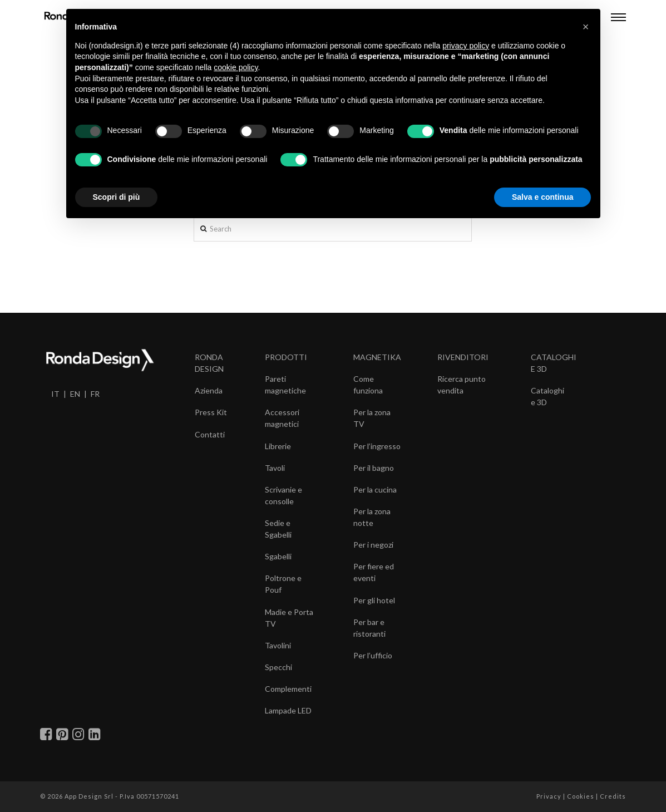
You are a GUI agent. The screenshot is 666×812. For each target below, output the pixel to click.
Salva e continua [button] (542, 197)
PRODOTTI (286, 357)
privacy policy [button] (466, 46)
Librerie (278, 446)
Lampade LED (288, 710)
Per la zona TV (372, 418)
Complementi (288, 689)
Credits (613, 796)
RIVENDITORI (463, 357)
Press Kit (211, 412)
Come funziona (368, 385)
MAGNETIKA (377, 357)
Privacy (549, 796)
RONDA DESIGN (209, 363)
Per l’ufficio (373, 655)
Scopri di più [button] (117, 197)
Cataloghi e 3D (547, 396)
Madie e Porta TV (289, 618)
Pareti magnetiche (285, 385)
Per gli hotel (374, 600)
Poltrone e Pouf (283, 584)
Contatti (210, 434)
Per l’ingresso (377, 446)
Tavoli (275, 468)
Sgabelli (278, 556)
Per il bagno (374, 468)
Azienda (209, 390)
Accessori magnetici (282, 418)
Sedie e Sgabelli (278, 529)
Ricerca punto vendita (462, 385)
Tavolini (278, 645)
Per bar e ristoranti (369, 628)
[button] (586, 27)
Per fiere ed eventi (374, 572)
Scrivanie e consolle (283, 495)
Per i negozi (373, 545)
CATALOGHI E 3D (554, 363)
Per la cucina (375, 489)
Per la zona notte (372, 517)
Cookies (581, 796)
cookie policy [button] (236, 67)
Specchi (278, 667)
